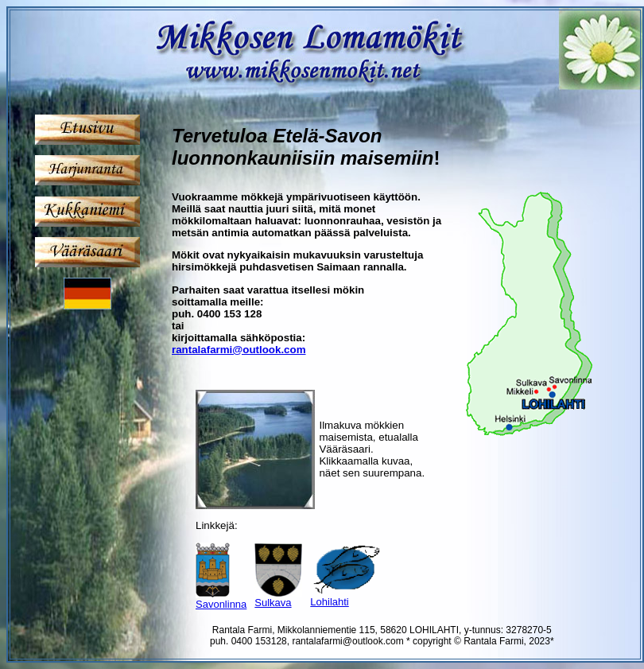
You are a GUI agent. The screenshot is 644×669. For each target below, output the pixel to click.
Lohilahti (329, 602)
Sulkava (273, 603)
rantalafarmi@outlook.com (239, 350)
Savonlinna (221, 604)
